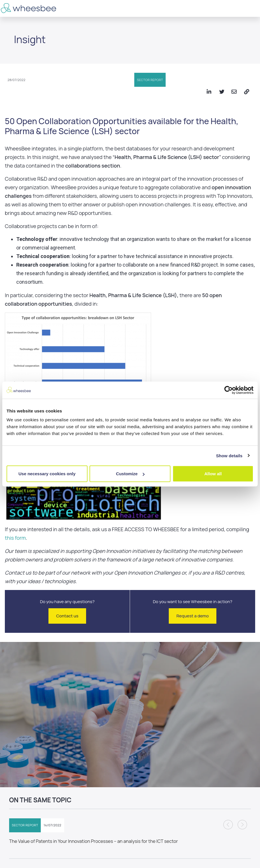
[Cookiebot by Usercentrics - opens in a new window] (228, 390)
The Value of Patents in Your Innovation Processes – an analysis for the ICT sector (94, 841)
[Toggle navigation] (252, 9)
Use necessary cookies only (47, 474)
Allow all (213, 474)
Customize (130, 474)
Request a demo (193, 616)
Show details (229, 455)
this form (15, 538)
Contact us (67, 616)
